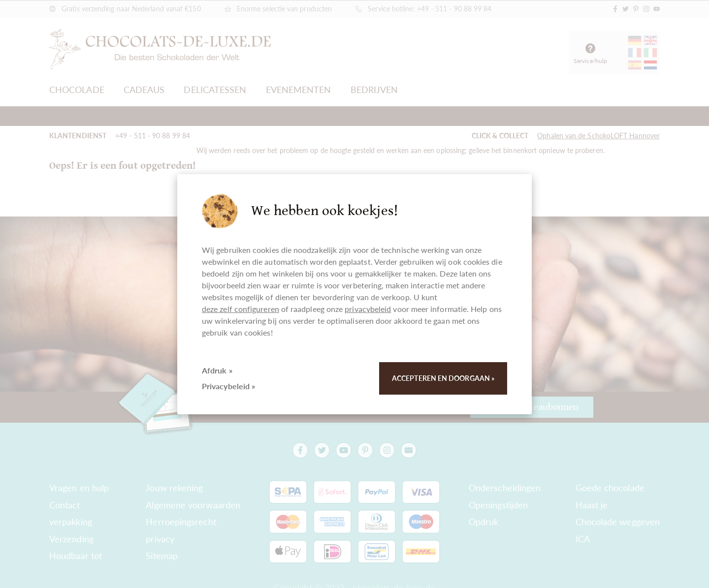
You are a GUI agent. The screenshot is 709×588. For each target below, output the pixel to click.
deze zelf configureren (241, 309)
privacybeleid (368, 309)
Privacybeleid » (228, 386)
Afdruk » (217, 370)
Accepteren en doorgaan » (443, 378)
